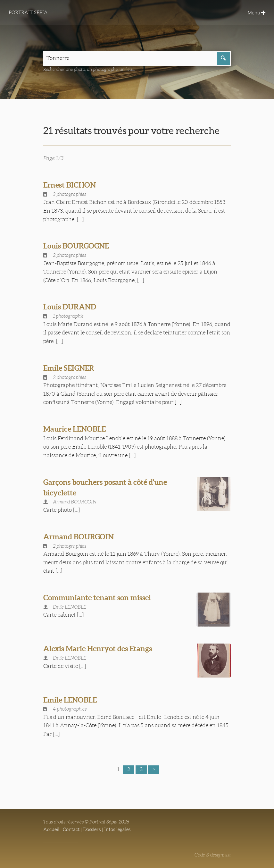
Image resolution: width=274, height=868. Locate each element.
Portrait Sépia (28, 13)
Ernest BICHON (70, 185)
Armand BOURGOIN (79, 537)
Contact (71, 830)
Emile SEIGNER (69, 368)
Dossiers (92, 830)
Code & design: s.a (213, 855)
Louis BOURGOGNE (76, 246)
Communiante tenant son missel (97, 598)
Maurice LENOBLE (75, 429)
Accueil (51, 830)
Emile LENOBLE (70, 700)
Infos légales (117, 830)
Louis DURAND (70, 307)
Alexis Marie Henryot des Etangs (98, 649)
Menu (257, 13)
